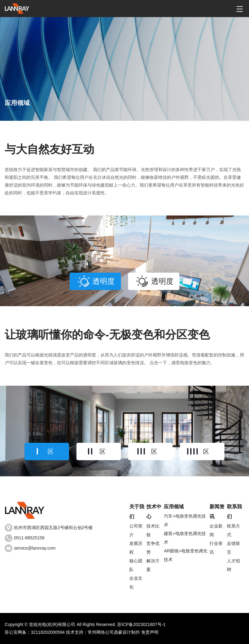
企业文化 (136, 583)
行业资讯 (216, 548)
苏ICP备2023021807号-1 (141, 624)
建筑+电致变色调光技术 (185, 538)
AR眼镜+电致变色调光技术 (186, 555)
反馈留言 (233, 548)
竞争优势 (153, 548)
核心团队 (136, 565)
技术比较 (153, 530)
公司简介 (136, 530)
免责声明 (150, 632)
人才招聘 (233, 565)
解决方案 (153, 565)
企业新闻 (216, 530)
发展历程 (136, 548)
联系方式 (233, 530)
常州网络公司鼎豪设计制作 (114, 632)
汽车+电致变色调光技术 (185, 520)
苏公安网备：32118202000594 (35, 632)
